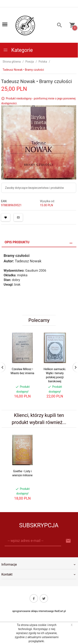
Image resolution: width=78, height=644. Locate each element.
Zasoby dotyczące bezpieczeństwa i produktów (34, 188)
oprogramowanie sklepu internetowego (33, 611)
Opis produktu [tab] (17, 242)
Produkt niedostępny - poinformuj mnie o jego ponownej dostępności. (38, 101)
